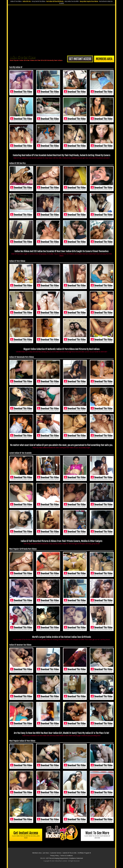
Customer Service (56, 853)
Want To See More (97, 835)
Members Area (104, 59)
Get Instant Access (80, 59)
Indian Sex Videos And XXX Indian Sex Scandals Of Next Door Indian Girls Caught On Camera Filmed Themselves (61, 253)
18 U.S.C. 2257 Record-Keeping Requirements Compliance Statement (62, 858)
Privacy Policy (54, 856)
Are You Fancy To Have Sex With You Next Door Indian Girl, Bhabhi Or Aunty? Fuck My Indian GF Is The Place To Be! (61, 734)
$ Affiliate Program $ (84, 853)
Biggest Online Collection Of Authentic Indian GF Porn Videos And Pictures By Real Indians (61, 350)
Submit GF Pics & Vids (70, 853)
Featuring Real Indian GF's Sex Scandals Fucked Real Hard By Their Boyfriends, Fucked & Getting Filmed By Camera (61, 156)
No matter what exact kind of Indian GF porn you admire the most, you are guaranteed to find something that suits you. (61, 446)
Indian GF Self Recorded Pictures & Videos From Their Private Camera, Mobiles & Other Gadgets (61, 542)
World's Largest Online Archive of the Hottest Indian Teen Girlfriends (61, 638)
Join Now (46, 853)
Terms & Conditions (66, 856)
